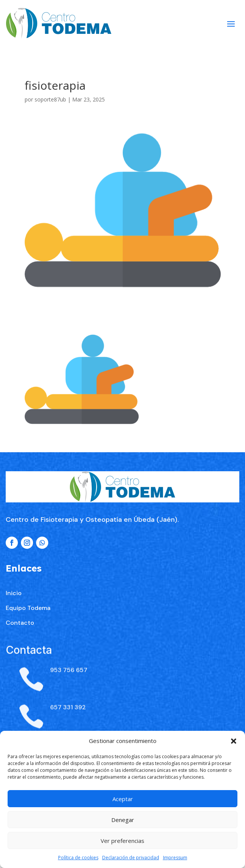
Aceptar (123, 799)
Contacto (20, 663)
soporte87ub (50, 99)
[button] (234, 741)
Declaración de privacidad (131, 858)
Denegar (123, 820)
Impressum (175, 858)
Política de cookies (78, 858)
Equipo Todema (28, 648)
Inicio (14, 633)
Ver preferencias (122, 841)
